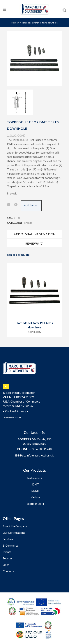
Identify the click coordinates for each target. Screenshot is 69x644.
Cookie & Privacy (16, 411)
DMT (36, 484)
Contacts (8, 571)
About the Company (15, 526)
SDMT (36, 491)
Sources (8, 558)
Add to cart (31, 205)
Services (8, 539)
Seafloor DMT (36, 504)
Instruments (35, 478)
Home (15, 23)
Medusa (35, 497)
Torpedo (28, 223)
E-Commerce (11, 545)
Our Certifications (14, 533)
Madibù (18, 418)
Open (6, 565)
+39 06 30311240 (40, 449)
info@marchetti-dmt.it (40, 455)
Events (7, 552)
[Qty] (12, 204)
